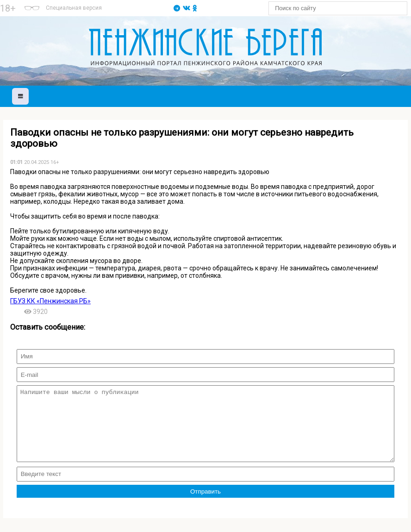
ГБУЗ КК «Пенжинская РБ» (50, 301)
